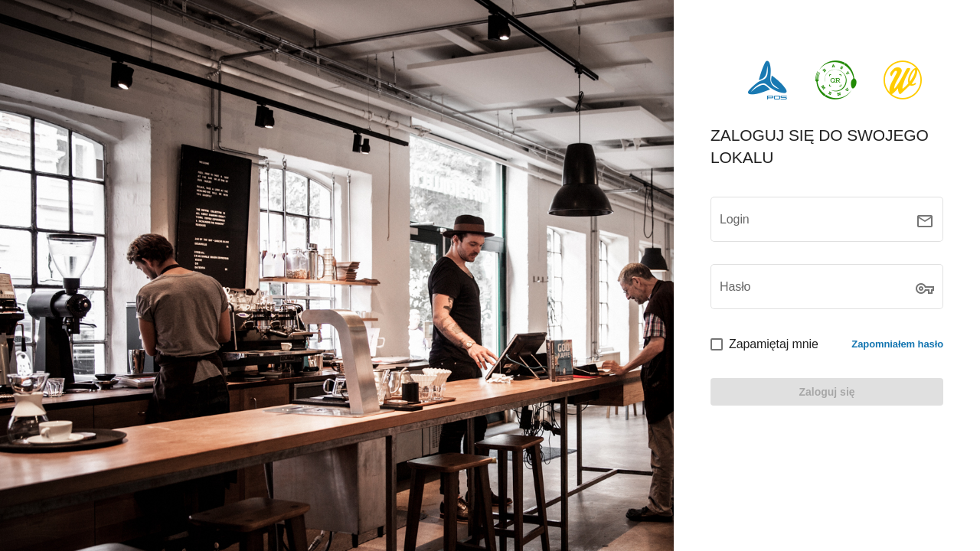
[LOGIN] (827, 392)
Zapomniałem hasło (897, 344)
